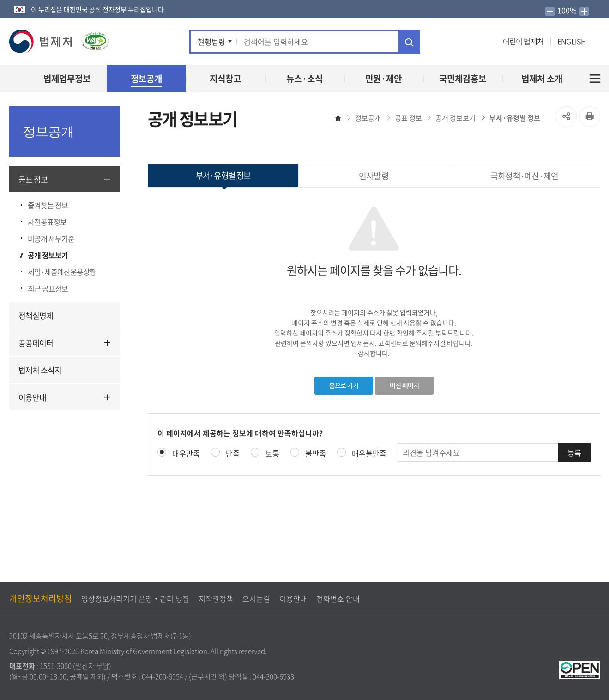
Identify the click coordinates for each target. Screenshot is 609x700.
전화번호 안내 (338, 598)
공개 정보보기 (48, 255)
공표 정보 (33, 179)
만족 (233, 453)
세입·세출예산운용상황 (62, 272)
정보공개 (368, 118)
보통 (272, 453)
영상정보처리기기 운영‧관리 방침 (135, 598)
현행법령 (211, 42)
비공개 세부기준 (51, 238)
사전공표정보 (47, 222)
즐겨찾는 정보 (48, 205)
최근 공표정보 (48, 288)
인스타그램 (478, 42)
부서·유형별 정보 (515, 118)
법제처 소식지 (40, 370)
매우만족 (186, 453)
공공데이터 (36, 343)
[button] (41, 41)
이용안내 (32, 397)
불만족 (316, 453)
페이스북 (434, 42)
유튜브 (462, 42)
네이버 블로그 (491, 42)
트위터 (447, 42)
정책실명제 (36, 315)
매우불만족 (369, 453)
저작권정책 (216, 598)
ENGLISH (572, 41)
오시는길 (256, 598)
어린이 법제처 (523, 41)
